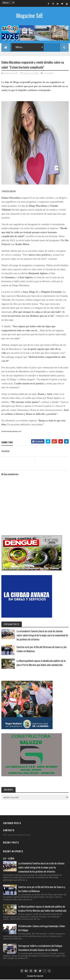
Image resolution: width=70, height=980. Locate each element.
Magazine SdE (30, 15)
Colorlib (40, 976)
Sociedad (49, 74)
